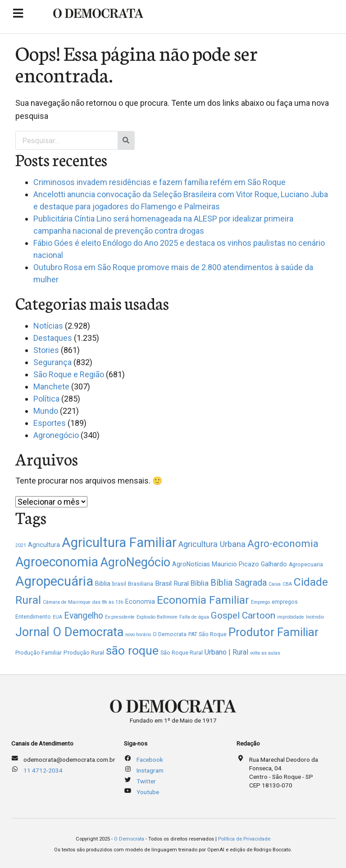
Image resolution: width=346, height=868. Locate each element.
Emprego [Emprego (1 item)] (260, 602)
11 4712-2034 (43, 770)
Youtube (148, 792)
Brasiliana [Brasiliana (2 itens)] (141, 584)
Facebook (150, 759)
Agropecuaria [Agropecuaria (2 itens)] (306, 565)
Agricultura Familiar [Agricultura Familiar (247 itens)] (119, 542)
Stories (46, 350)
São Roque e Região (69, 374)
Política (46, 399)
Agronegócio (56, 435)
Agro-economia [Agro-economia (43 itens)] (283, 543)
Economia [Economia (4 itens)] (140, 601)
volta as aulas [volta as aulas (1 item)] (265, 653)
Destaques (53, 338)
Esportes (50, 423)
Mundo (46, 411)
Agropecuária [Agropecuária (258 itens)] (54, 581)
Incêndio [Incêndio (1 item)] (315, 617)
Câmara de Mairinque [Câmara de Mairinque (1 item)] (67, 602)
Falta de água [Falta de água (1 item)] (194, 617)
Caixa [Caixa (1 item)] (275, 584)
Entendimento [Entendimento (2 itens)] (33, 617)
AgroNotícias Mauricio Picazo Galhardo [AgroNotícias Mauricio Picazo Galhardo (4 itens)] (230, 564)
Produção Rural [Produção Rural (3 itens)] (84, 653)
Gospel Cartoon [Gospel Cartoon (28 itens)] (243, 615)
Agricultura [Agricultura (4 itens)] (44, 545)
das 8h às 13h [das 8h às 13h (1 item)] (108, 602)
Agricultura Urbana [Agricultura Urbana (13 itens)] (212, 544)
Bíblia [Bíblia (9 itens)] (200, 583)
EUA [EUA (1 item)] (57, 617)
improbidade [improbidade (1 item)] (291, 617)
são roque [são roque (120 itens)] (132, 650)
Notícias (48, 326)
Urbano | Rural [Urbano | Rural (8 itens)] (226, 652)
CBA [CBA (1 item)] (287, 584)
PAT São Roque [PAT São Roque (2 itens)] (207, 634)
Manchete (51, 387)
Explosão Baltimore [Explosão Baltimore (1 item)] (157, 617)
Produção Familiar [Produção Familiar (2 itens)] (39, 653)
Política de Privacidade (244, 839)
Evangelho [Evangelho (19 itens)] (84, 616)
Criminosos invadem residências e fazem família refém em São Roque (159, 182)
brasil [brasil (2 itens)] (119, 584)
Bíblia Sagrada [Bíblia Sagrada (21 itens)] (239, 583)
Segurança (52, 362)
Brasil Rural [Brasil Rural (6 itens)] (172, 583)
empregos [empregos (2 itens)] (285, 602)
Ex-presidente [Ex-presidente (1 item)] (120, 617)
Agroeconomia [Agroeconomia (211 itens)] (57, 562)
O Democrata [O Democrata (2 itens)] (170, 634)
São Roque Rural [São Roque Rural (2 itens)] (182, 653)
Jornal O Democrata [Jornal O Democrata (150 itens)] (69, 632)
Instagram (150, 770)
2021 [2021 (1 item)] (21, 545)
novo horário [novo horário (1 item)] (138, 635)
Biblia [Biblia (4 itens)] (103, 583)
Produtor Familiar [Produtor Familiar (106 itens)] (273, 632)
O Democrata (129, 839)
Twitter (146, 781)
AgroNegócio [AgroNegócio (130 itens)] (135, 562)
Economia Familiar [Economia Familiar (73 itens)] (203, 600)
